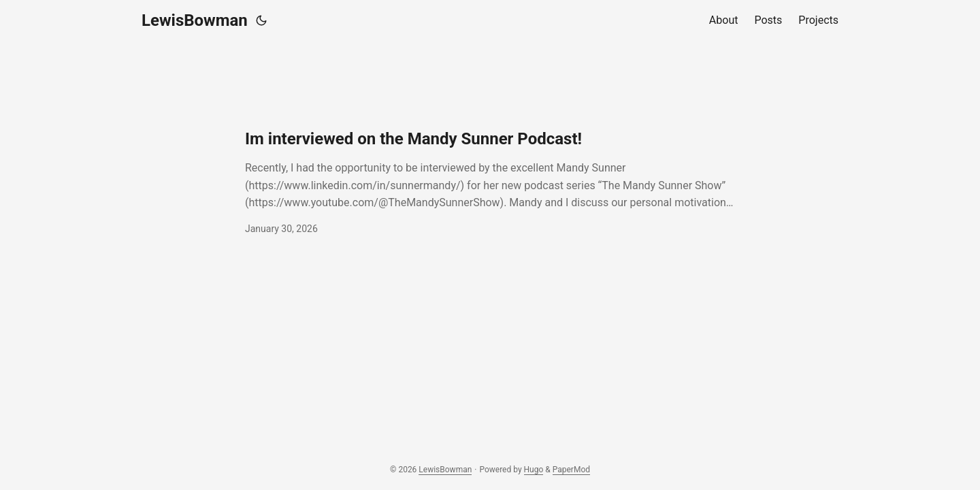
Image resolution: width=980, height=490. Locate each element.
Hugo (534, 470)
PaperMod (571, 470)
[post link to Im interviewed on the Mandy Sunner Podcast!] (490, 182)
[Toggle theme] (261, 20)
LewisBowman (195, 20)
